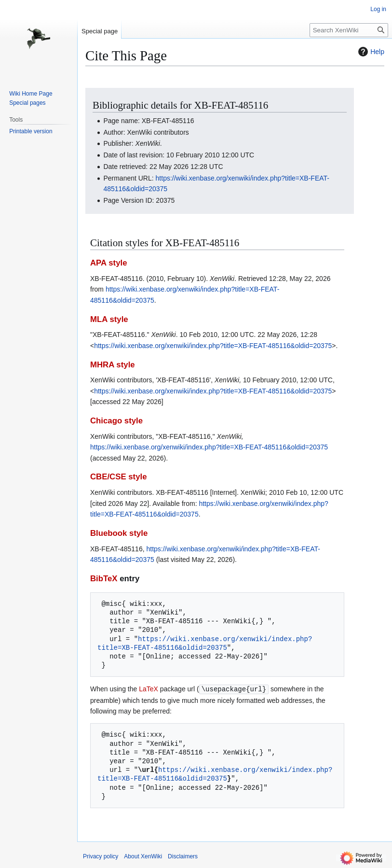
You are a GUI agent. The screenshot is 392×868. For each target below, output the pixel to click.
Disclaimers (183, 856)
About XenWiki (143, 856)
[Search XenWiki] (349, 30)
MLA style (109, 319)
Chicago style (116, 421)
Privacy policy (101, 856)
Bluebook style (119, 533)
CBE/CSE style (119, 477)
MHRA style (113, 365)
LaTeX (149, 689)
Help (370, 52)
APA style (108, 263)
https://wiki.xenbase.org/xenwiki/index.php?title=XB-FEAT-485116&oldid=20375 (213, 346)
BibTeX (104, 579)
